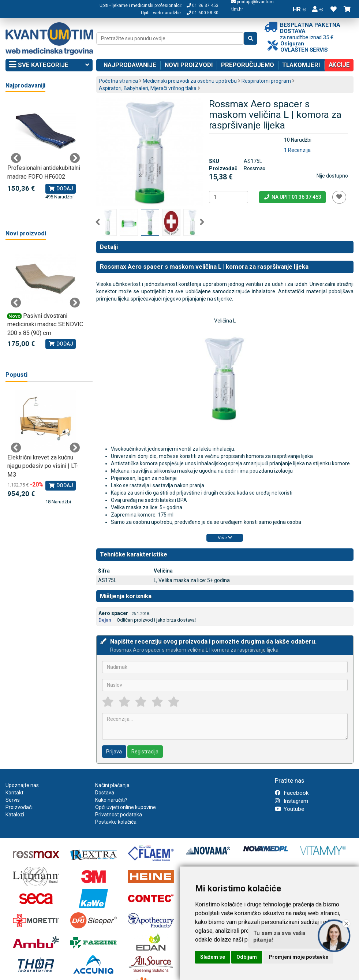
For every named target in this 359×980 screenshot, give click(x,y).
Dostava (105, 793)
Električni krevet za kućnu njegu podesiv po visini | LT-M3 (43, 466)
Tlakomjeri (301, 65)
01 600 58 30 (203, 13)
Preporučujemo (248, 65)
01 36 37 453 (203, 5)
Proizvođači (19, 807)
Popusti (16, 375)
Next (202, 222)
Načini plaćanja (112, 785)
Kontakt (14, 793)
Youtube (290, 809)
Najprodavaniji (25, 85)
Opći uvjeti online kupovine (126, 807)
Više (225, 538)
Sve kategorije (49, 65)
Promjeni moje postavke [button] (298, 957)
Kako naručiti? (111, 800)
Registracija (145, 752)
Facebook (292, 793)
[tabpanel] (45, 150)
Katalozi (15, 815)
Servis (13, 800)
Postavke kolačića (116, 822)
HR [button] (300, 9)
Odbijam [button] (247, 957)
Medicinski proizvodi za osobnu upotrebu (190, 81)
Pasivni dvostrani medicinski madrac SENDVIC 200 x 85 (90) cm (45, 324)
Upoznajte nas (22, 785)
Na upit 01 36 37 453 (292, 197)
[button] (318, 9)
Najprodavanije (130, 65)
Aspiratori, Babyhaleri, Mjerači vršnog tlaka (148, 88)
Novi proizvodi (189, 65)
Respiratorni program (266, 81)
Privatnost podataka (119, 815)
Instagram (291, 801)
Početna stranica (118, 81)
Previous (98, 222)
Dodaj (61, 189)
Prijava (114, 752)
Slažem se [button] (213, 957)
